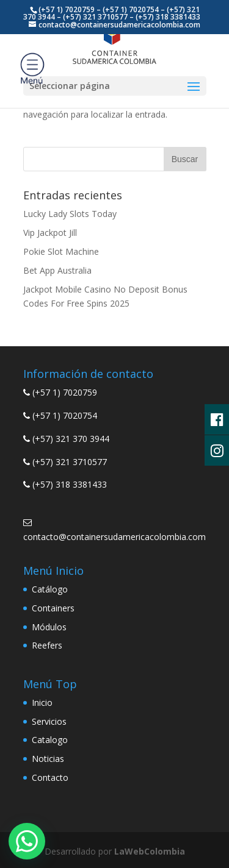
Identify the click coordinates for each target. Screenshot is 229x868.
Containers (53, 608)
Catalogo (50, 740)
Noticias (48, 759)
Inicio (42, 703)
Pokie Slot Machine (61, 251)
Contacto (50, 777)
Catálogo (50, 589)
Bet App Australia (57, 270)
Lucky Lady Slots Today (70, 214)
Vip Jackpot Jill (50, 233)
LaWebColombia (150, 851)
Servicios (49, 721)
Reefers (47, 645)
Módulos (49, 627)
